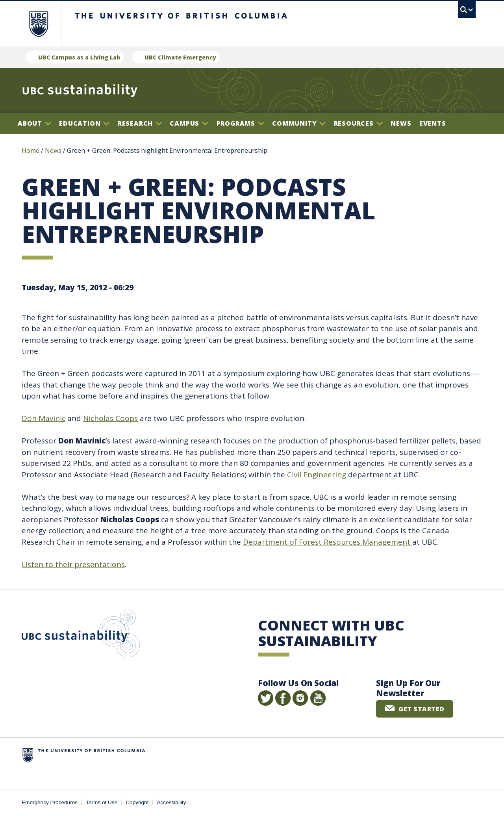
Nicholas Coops (110, 418)
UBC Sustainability (81, 635)
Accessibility (172, 802)
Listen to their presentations (73, 564)
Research (140, 123)
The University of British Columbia (38, 24)
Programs (240, 123)
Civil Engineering (317, 475)
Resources (358, 123)
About (34, 123)
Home (31, 150)
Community (299, 123)
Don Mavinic (44, 418)
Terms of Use (102, 802)
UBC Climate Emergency (180, 57)
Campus (189, 123)
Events (433, 123)
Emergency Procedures (50, 802)
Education (84, 123)
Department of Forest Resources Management (328, 542)
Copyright (137, 802)
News (401, 123)
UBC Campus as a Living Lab (79, 57)
